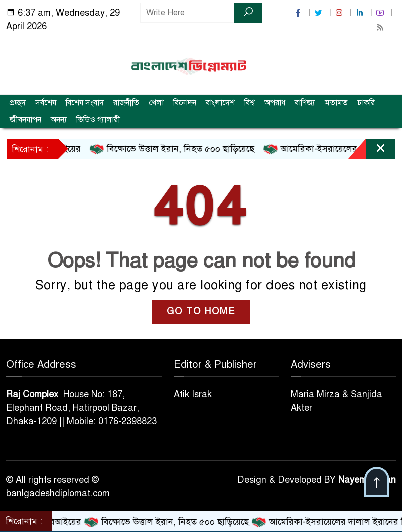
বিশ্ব (250, 103)
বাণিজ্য (305, 103)
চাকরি (366, 103)
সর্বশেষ (46, 103)
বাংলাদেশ (220, 103)
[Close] (372, 151)
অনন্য (59, 120)
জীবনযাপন (25, 120)
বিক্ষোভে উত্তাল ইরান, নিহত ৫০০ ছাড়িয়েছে (179, 149)
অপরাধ (275, 103)
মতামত (336, 103)
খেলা (156, 103)
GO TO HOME (201, 311)
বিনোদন (185, 103)
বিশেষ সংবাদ (85, 103)
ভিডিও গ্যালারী (98, 120)
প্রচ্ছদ (18, 103)
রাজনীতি (126, 103)
